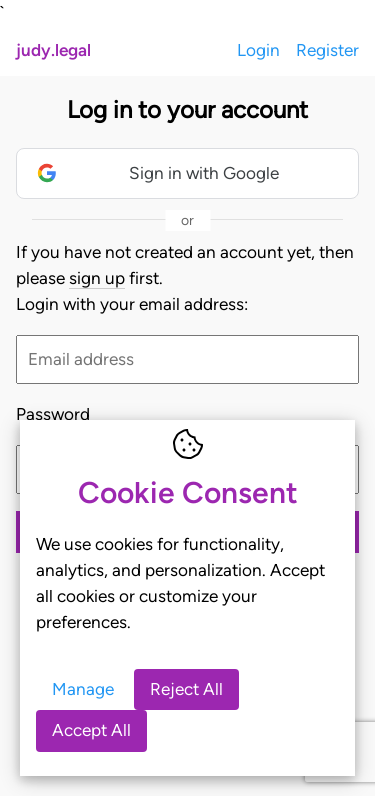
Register (327, 50)
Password (53, 414)
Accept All (91, 730)
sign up (97, 278)
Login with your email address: (132, 304)
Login (258, 50)
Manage (83, 689)
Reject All (186, 689)
